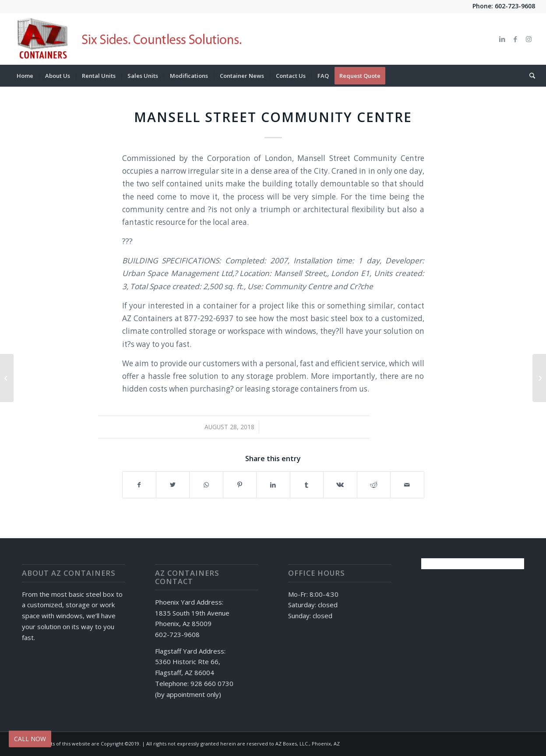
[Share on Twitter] (173, 485)
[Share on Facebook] (139, 485)
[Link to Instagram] (528, 39)
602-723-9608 (515, 6)
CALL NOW (30, 739)
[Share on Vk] (340, 485)
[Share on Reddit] (374, 485)
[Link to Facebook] (515, 39)
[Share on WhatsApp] (206, 485)
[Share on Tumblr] (307, 485)
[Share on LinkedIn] (273, 485)
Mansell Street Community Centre (273, 117)
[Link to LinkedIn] (502, 39)
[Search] (529, 76)
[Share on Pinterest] (240, 485)
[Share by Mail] (407, 485)
